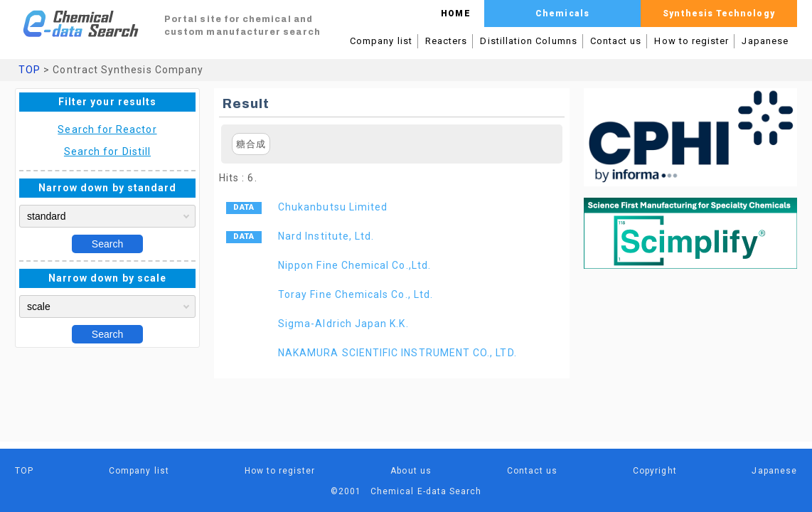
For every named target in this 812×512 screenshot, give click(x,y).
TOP (30, 70)
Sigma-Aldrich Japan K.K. (343, 324)
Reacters (447, 41)
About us (411, 471)
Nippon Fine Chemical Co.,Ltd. (354, 265)
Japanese (765, 41)
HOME (455, 14)
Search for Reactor (107, 129)
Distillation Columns (528, 41)
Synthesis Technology (718, 14)
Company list (381, 41)
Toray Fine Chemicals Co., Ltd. (356, 294)
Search (107, 244)
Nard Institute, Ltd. (326, 236)
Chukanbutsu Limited (333, 207)
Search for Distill (107, 151)
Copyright (655, 471)
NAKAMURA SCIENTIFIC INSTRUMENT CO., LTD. (397, 353)
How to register (691, 41)
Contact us (616, 41)
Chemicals (562, 14)
